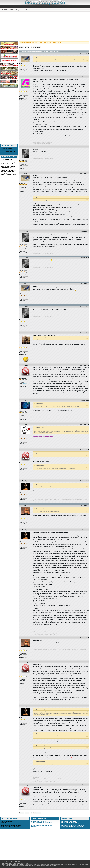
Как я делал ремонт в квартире (9, 150)
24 (36, 47)
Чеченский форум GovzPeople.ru (31, 43)
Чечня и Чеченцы (57, 43)
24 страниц (22, 47)
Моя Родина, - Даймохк (46, 43)
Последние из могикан (7, 148)
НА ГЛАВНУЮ (5, 861)
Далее (39, 47)
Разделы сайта (20, 10)
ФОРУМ (11, 10)
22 (32, 47)
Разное (28, 10)
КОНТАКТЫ (18, 861)
